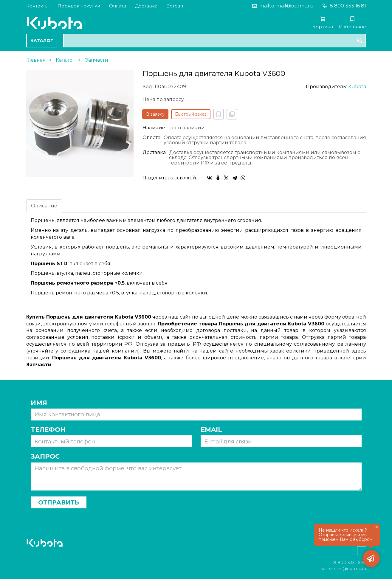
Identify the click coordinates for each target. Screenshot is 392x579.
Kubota (357, 87)
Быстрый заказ (191, 114)
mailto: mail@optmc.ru (286, 6)
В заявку (155, 114)
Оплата (118, 6)
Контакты (37, 6)
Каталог (42, 40)
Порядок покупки (79, 6)
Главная (36, 60)
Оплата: (152, 138)
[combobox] (215, 41)
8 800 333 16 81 (348, 6)
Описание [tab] (44, 206)
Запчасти (97, 60)
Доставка (146, 6)
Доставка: (155, 153)
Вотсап (175, 6)
